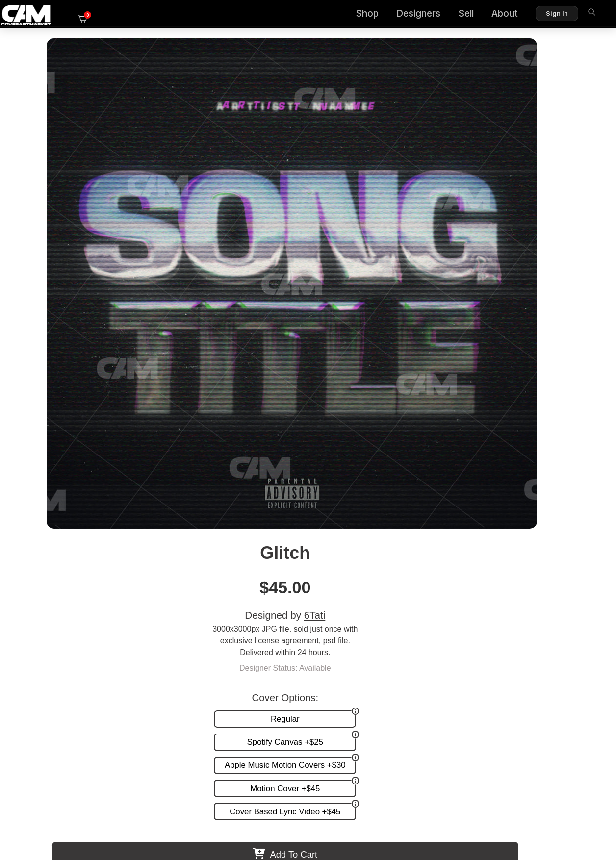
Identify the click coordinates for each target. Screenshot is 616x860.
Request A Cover (345, 639)
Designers (400, 15)
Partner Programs (554, 659)
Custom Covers (343, 628)
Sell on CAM (563, 649)
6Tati (513, 124)
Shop (349, 15)
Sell (448, 15)
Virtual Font (106, 545)
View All (365, 398)
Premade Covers (345, 618)
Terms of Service (339, 810)
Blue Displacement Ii (510, 545)
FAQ (577, 628)
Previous (32, 481)
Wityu (241, 545)
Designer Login (274, 810)
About (487, 15)
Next (584, 481)
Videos (328, 659)
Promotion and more (351, 649)
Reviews (570, 639)
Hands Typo (375, 545)
